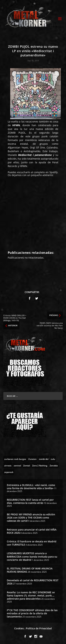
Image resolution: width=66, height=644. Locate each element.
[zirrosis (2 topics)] (8, 465)
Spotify (54, 172)
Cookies (19, 628)
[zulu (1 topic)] (53, 459)
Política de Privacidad (39, 628)
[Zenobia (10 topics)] (54, 465)
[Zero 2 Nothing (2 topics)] (40, 465)
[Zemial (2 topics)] (27, 465)
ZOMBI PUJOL (17, 133)
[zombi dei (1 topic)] (44, 459)
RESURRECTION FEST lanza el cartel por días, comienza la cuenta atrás (30, 501)
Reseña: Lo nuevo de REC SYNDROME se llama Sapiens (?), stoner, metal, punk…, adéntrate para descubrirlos (31, 595)
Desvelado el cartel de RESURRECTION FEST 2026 (33, 582)
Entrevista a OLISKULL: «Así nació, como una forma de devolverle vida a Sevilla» (31, 487)
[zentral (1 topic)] (17, 465)
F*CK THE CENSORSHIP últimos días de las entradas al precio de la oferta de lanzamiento (32, 613)
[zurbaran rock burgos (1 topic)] (15, 459)
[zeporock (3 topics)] (9, 472)
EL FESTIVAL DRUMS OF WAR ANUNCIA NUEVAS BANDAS (30, 570)
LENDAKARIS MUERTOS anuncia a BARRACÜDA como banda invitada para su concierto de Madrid (32, 556)
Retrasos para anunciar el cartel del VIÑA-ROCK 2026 (32, 531)
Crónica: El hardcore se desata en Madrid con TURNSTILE (32, 543)
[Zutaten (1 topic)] (32, 459)
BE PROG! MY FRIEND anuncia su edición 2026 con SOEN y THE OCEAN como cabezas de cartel (31, 518)
